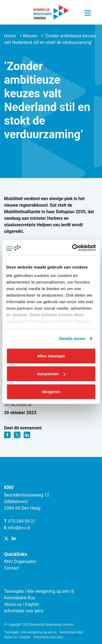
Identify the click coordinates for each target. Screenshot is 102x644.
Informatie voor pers (24, 611)
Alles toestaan (51, 356)
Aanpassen (51, 374)
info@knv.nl (19, 528)
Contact (12, 568)
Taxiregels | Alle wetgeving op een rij (39, 591)
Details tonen (72, 338)
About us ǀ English (21, 604)
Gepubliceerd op (18, 405)
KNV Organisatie (20, 562)
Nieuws (30, 36)
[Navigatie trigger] (88, 12)
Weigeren (51, 391)
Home (10, 36)
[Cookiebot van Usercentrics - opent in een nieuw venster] (73, 248)
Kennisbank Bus (20, 598)
